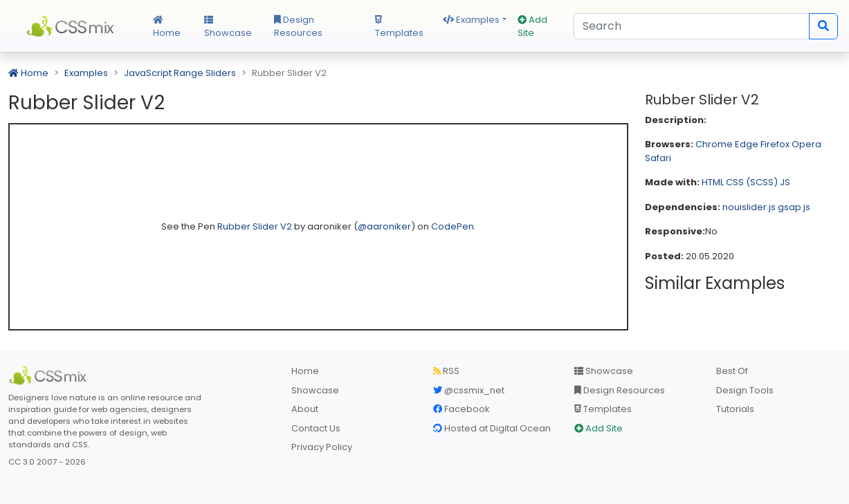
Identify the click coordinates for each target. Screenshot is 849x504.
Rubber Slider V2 (256, 226)
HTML (713, 182)
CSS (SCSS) (752, 182)
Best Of (732, 371)
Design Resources (298, 27)
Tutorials (735, 409)
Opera (806, 144)
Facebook (462, 409)
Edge (747, 144)
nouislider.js (749, 207)
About (305, 409)
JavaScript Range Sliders (180, 73)
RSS (446, 371)
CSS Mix (72, 26)
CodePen (453, 226)
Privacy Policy (322, 447)
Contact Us (316, 428)
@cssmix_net (469, 390)
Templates (399, 28)
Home (167, 28)
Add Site (532, 27)
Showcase (228, 28)
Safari (658, 158)
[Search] (692, 26)
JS (785, 182)
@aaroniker (384, 226)
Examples (471, 20)
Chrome (714, 144)
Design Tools (745, 390)
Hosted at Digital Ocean (492, 428)
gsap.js (794, 207)
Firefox (775, 144)
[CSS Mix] (50, 375)
